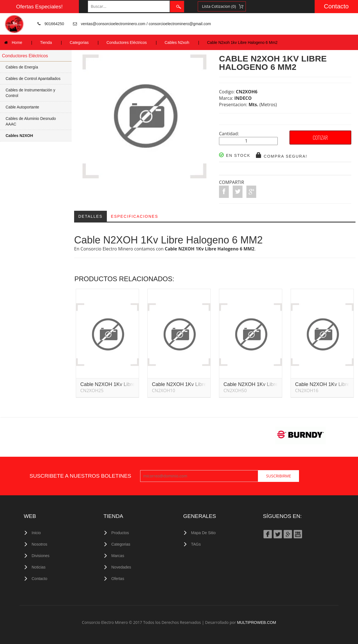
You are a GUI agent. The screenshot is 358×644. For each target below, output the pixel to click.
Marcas (118, 556)
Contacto (336, 6)
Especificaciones (135, 216)
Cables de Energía (22, 67)
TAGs (196, 544)
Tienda (46, 42)
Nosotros (39, 544)
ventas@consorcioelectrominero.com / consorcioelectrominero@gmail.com (146, 24)
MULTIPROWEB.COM (256, 622)
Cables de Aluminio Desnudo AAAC (31, 121)
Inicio (36, 533)
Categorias (79, 42)
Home (17, 42)
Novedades (121, 567)
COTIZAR (320, 138)
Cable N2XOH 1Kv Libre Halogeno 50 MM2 (272, 385)
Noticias (39, 567)
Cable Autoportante (22, 107)
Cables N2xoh (177, 42)
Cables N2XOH (19, 136)
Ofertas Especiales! (39, 7)
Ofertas (118, 579)
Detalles (90, 216)
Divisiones (41, 556)
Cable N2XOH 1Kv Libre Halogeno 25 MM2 (129, 385)
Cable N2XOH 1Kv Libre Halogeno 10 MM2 (200, 385)
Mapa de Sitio (203, 533)
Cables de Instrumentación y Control (30, 93)
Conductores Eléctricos (127, 42)
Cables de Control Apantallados (33, 79)
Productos (120, 533)
